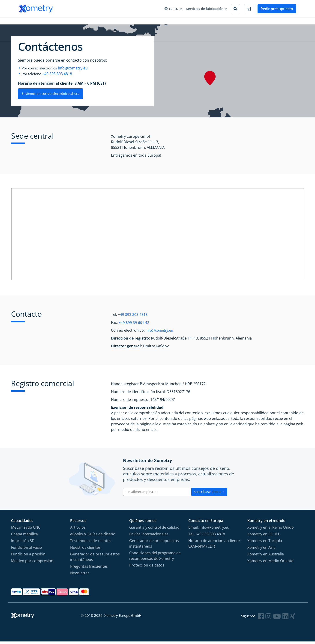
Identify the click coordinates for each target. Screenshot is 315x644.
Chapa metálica (24, 536)
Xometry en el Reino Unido (271, 530)
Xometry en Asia (261, 550)
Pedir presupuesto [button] (277, 9)
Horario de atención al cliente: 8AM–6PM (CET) (214, 546)
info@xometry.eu (77, 71)
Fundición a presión (28, 556)
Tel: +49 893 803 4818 (207, 536)
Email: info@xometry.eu (209, 530)
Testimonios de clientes (91, 543)
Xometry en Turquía (265, 543)
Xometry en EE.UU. (264, 536)
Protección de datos (147, 567)
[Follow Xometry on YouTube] (278, 619)
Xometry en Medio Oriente (270, 563)
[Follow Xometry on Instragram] (269, 619)
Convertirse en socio (176, 23)
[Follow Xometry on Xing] (293, 619)
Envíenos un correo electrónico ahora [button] (51, 96)
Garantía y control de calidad (154, 530)
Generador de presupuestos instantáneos (95, 559)
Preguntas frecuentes (89, 569)
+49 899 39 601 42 (134, 325)
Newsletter (80, 575)
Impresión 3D (23, 543)
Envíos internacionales (149, 536)
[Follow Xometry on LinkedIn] (286, 619)
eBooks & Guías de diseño (93, 536)
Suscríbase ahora (209, 494)
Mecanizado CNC (26, 530)
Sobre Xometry (141, 23)
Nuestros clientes (85, 550)
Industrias (54, 23)
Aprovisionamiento (85, 23)
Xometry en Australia (266, 556)
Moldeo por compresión (32, 563)
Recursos (114, 23)
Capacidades (29, 23)
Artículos (78, 530)
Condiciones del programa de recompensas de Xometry (155, 558)
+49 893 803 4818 (59, 77)
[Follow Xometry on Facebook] (262, 619)
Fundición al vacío (27, 550)
